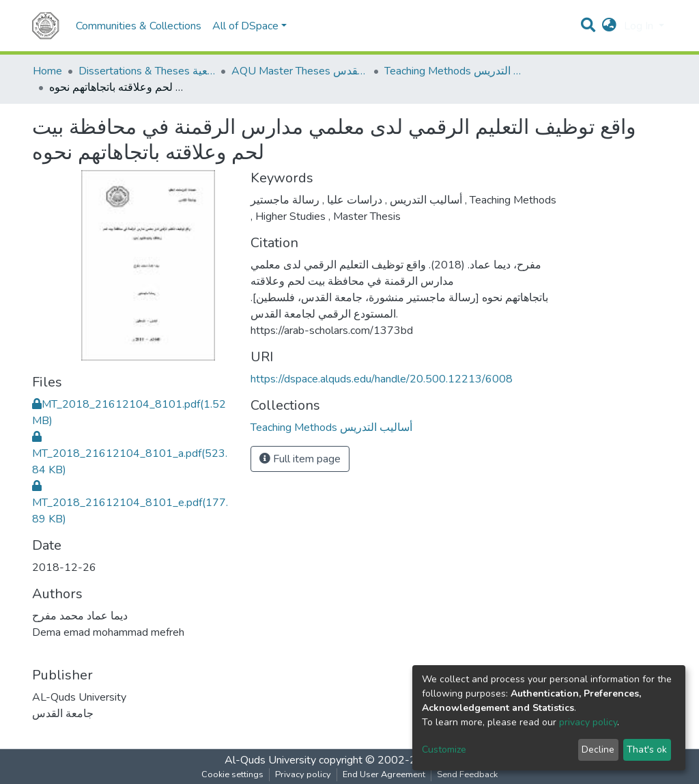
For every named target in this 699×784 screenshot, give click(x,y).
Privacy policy (303, 774)
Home (47, 71)
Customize (444, 750)
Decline (598, 750)
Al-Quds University (270, 760)
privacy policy (588, 722)
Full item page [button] (300, 459)
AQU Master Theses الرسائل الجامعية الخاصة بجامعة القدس (300, 71)
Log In (640, 26)
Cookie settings (232, 774)
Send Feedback (467, 774)
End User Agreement (384, 774)
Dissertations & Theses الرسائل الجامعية (147, 71)
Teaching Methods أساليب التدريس (453, 71)
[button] (609, 26)
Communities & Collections (139, 26)
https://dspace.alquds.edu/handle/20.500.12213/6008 (382, 379)
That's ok (647, 750)
